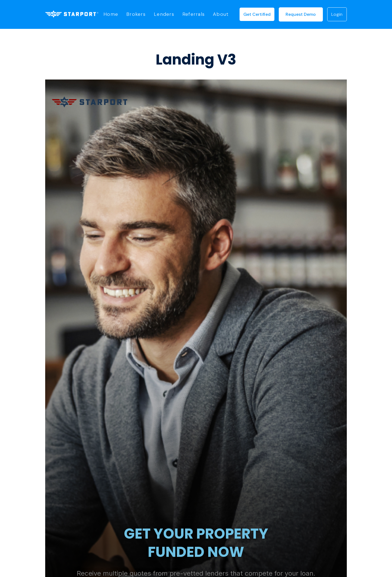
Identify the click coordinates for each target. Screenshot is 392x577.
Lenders (164, 14)
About (221, 14)
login (337, 14)
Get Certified (257, 14)
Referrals (194, 14)
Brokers (136, 14)
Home (111, 14)
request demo (301, 14)
